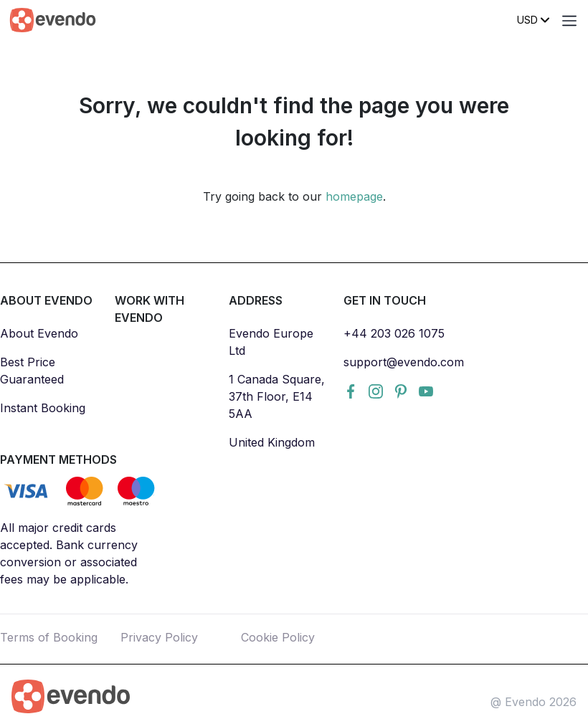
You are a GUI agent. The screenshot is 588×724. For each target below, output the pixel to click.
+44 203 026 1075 (394, 333)
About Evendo (39, 333)
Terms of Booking (49, 637)
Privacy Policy (159, 637)
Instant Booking (43, 408)
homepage (354, 196)
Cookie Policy (278, 637)
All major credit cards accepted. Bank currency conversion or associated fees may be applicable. (69, 553)
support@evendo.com (404, 362)
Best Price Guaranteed (32, 371)
